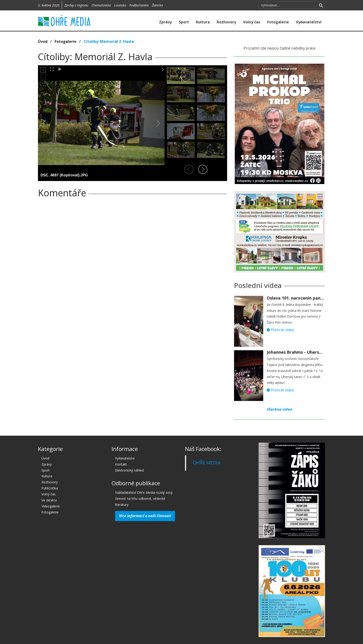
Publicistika (50, 488)
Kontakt (121, 464)
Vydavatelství (309, 22)
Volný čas (252, 22)
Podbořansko (139, 5)
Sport (184, 22)
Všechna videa (279, 409)
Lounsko (120, 5)
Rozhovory (226, 22)
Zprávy (165, 22)
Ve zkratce (49, 500)
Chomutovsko (101, 5)
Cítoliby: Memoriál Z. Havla (109, 41)
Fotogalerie (278, 22)
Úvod (43, 41)
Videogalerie (51, 506)
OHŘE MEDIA (207, 463)
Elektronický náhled (129, 470)
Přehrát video (280, 330)
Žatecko (157, 5)
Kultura (203, 22)
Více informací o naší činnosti (145, 516)
